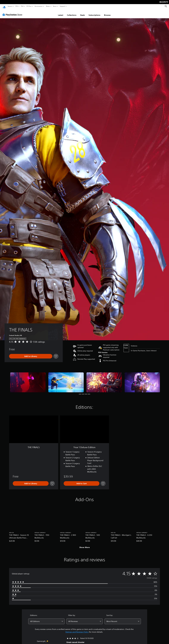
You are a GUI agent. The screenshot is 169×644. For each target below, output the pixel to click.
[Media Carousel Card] (28, 380)
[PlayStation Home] (4, 6)
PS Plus (29, 6)
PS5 (17, 6)
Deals (83, 13)
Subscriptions (94, 13)
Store (55, 6)
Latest (61, 13)
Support (63, 6)
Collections (72, 13)
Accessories (39, 6)
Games (10, 6)
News (48, 6)
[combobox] (46, 619)
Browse (107, 13)
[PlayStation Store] (13, 12)
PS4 (22, 6)
